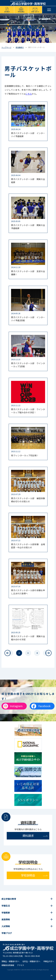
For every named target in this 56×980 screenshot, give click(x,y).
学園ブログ (7, 933)
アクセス (21, 965)
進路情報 (6, 919)
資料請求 (7, 12)
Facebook (44, 706)
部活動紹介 (20, 47)
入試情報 (6, 926)
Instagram (16, 706)
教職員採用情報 (8, 965)
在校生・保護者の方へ (31, 961)
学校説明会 (21, 12)
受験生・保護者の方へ (10, 961)
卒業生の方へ (49, 961)
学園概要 (6, 913)
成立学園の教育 (9, 899)
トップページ (6, 47)
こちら (29, 94)
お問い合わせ (35, 12)
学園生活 (6, 906)
